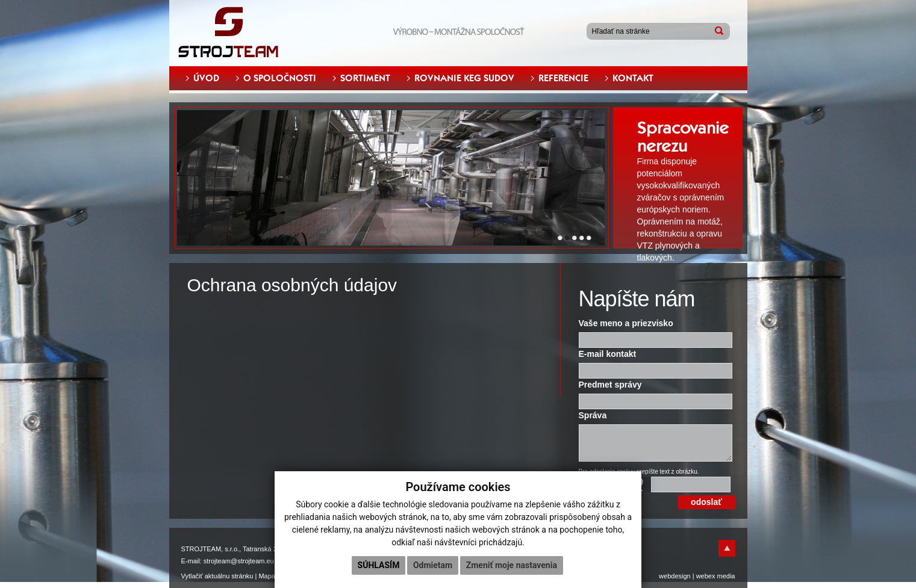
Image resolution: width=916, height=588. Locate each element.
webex (706, 576)
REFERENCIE (563, 78)
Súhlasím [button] (379, 565)
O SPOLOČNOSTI (280, 78)
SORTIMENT (365, 78)
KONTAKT (633, 78)
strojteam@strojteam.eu (239, 561)
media (726, 576)
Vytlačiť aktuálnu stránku (217, 576)
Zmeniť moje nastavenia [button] (512, 565)
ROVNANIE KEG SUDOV (464, 78)
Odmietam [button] (433, 565)
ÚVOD (206, 78)
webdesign (675, 576)
